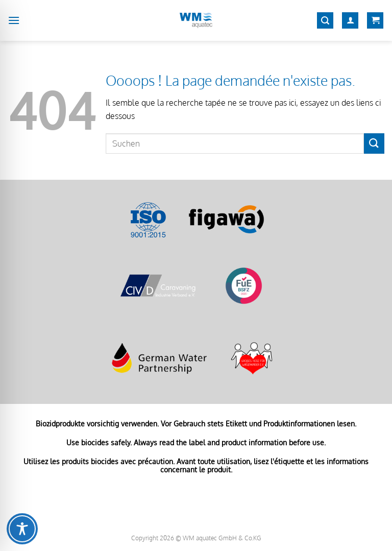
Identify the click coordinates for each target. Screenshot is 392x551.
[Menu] (14, 20)
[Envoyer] (374, 143)
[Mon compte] (350, 21)
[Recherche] (325, 21)
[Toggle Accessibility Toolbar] (22, 529)
